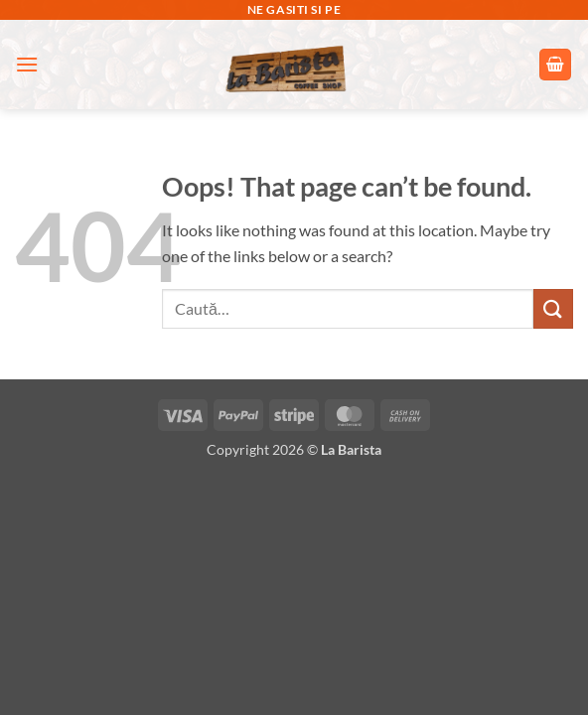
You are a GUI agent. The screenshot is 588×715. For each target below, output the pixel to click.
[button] (27, 64)
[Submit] (553, 308)
